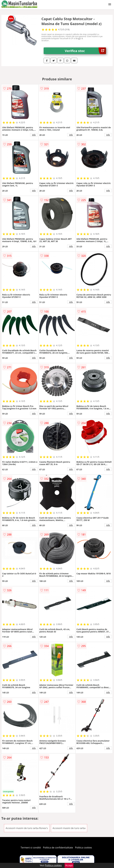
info (34, 135)
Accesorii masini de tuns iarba (69, 828)
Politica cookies (84, 848)
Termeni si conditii (31, 848)
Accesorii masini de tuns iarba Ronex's (27, 828)
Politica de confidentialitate (58, 848)
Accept (69, 865)
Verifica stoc (85, 51)
